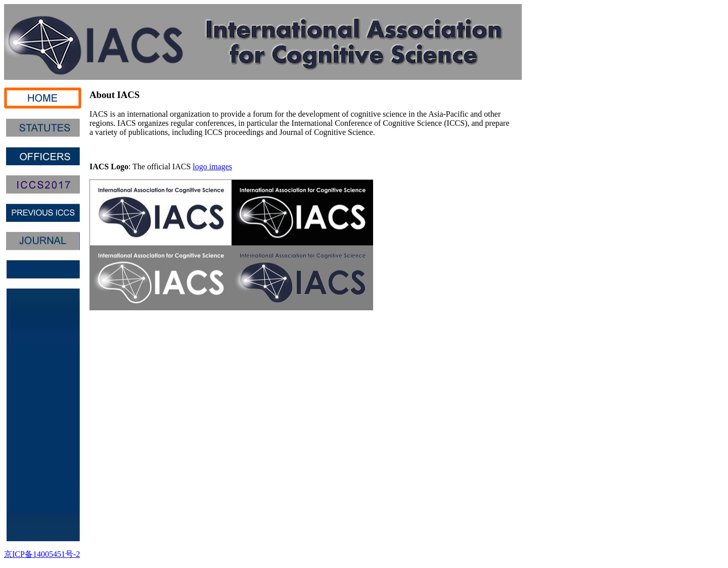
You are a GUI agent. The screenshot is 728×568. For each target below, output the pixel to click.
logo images (212, 167)
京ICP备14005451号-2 (42, 554)
